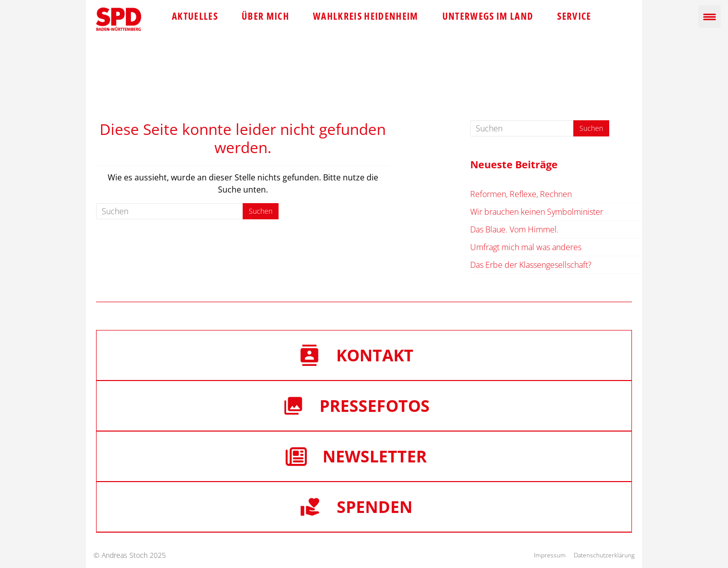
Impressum (550, 555)
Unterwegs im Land (488, 16)
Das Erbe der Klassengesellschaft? (531, 265)
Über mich (265, 16)
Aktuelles (195, 16)
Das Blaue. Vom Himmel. (514, 229)
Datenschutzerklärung (604, 555)
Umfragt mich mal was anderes (526, 247)
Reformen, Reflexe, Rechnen (521, 194)
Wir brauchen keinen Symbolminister (537, 212)
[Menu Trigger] (710, 16)
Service (574, 16)
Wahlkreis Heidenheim (366, 16)
